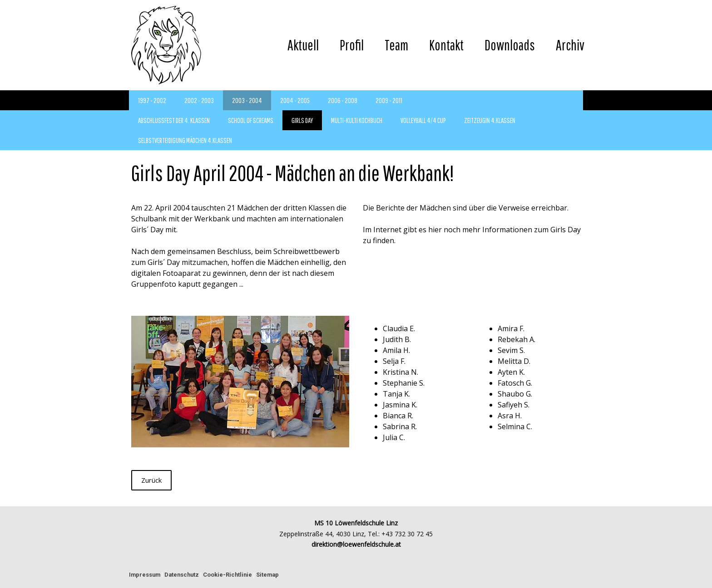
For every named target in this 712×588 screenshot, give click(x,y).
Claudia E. (399, 328)
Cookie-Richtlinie (227, 575)
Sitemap (267, 575)
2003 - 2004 (247, 100)
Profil (352, 45)
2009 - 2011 (389, 100)
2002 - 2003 (199, 100)
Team (396, 45)
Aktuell (303, 45)
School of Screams (251, 120)
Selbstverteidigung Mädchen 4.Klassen (185, 140)
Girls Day (302, 120)
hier (435, 230)
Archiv (570, 45)
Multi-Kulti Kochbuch (357, 120)
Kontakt (446, 45)
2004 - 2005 (295, 100)
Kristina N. (400, 372)
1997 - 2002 (152, 100)
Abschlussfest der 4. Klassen (174, 120)
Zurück (151, 480)
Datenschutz (182, 575)
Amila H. (396, 350)
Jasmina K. (400, 405)
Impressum (145, 575)
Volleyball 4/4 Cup (423, 120)
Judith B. (397, 339)
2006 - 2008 (343, 100)
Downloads (510, 45)
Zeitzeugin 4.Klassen (490, 120)
